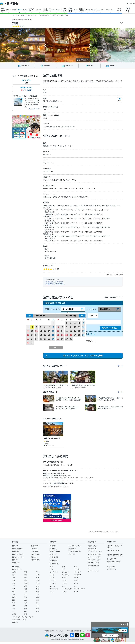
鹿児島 (14, 614)
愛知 (14, 592)
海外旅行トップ (55, 564)
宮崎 (38, 611)
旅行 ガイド (128, 10)
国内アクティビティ (18, 557)
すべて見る (83, 60)
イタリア (65, 583)
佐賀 (26, 609)
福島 (14, 578)
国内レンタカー (36, 554)
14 (49, 331)
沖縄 (26, 614)
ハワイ (52, 578)
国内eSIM (15, 560)
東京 (14, 583)
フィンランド (54, 589)
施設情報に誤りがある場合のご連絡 (54, 282)
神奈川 (26, 583)
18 (36, 335)
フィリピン (65, 572)
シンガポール (54, 572)
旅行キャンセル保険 (113, 551)
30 (28, 343)
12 (41, 331)
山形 (38, 575)
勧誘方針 (78, 631)
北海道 (14, 572)
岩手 (38, 572)
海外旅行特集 (54, 557)
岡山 (14, 600)
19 (41, 335)
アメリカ (53, 580)
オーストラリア (67, 589)
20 (45, 335)
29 (53, 339)
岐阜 (38, 592)
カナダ (64, 580)
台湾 (63, 566)
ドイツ (76, 583)
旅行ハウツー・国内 (94, 557)
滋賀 (14, 594)
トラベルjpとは (111, 569)
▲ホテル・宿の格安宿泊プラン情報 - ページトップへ (103, 532)
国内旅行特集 (35, 560)
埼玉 (26, 580)
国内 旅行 (3, 10)
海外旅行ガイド (93, 549)
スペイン (53, 586)
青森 (26, 572)
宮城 (26, 575)
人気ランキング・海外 (95, 554)
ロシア (76, 586)
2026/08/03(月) (68, 309)
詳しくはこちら (110, 635)
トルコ (52, 592)
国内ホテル (35, 549)
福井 (26, 589)
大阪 (38, 594)
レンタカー (39, 10)
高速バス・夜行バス (18, 554)
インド (52, 575)
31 (32, 343)
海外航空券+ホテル (75, 546)
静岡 (38, 589)
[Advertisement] (88, 502)
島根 (14, 603)
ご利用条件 (70, 631)
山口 (26, 603)
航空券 (14, 10)
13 (45, 331)
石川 (14, 589)
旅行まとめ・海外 (93, 566)
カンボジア (77, 575)
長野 (14, 586)
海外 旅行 (70, 10)
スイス (64, 586)
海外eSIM (72, 554)
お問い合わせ (111, 566)
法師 (15, 23)
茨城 (38, 578)
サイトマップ (87, 631)
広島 (38, 600)
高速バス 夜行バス (47, 10)
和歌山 (14, 597)
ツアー (8, 10)
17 (32, 335)
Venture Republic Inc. (69, 639)
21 (49, 335)
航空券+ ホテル (82, 10)
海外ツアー (54, 546)
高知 (38, 606)
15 (53, 331)
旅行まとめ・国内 (93, 563)
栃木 (26, 578)
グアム (64, 578)
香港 (75, 566)
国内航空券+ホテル (18, 549)
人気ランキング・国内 (95, 552)
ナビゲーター (92, 568)
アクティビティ (56, 10)
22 (53, 335)
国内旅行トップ (17, 569)
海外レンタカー (55, 552)
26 (41, 339)
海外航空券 (72, 549)
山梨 (38, 583)
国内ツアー (16, 546)
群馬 (14, 580)
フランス (53, 583)
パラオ (76, 578)
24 (32, 339)
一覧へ (120, 366)
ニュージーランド (79, 589)
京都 (26, 594)
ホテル (20, 10)
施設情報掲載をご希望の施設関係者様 (55, 284)
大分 (14, 611)
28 (49, 339)
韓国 (52, 566)
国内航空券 (16, 552)
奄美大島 (15, 623)
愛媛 (26, 606)
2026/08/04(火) (105, 309)
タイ (63, 569)
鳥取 (26, 600)
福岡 (14, 609)
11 (36, 331)
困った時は (131, 4)
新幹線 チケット (32, 10)
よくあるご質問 (112, 559)
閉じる (125, 624)
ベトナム (77, 569)
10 (32, 331)
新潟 (26, 586)
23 (28, 339)
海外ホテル (54, 549)
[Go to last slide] (45, 45)
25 (36, 339)
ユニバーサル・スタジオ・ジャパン (23, 617)
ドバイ (76, 592)
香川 (38, 603)
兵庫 (38, 597)
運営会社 (47, 631)
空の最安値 (16, 563)
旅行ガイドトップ (93, 571)
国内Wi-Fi (34, 557)
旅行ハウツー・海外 (94, 560)
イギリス (77, 580)
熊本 (26, 611)
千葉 (38, 580)
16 (28, 335)
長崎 (38, 609)
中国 (52, 569)
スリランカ (65, 575)
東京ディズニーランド (19, 620)
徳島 (14, 606)
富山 (38, 586)
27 (45, 339)
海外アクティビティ (75, 552)
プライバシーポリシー (58, 631)
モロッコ (65, 592)
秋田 (14, 575)
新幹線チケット (36, 552)
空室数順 (89, 341)
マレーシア (77, 572)
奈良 (26, 597)
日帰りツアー (35, 546)
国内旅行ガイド (93, 546)
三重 (26, 592)
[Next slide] (90, 45)
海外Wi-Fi (53, 554)
